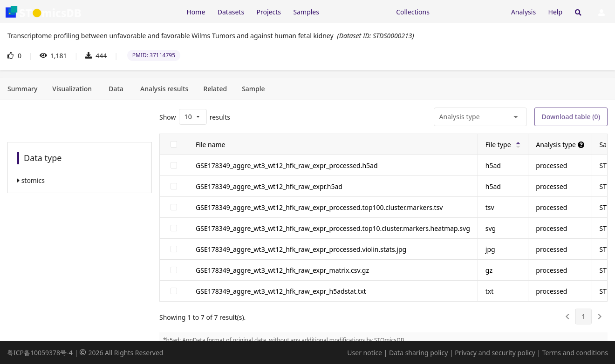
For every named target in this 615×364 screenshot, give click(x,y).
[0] (567, 317)
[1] (583, 317)
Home (196, 12)
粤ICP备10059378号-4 (40, 353)
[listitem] (80, 180)
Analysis (523, 12)
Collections (413, 12)
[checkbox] (174, 144)
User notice (365, 353)
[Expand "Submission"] (470, 11)
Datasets (231, 12)
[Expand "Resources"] (357, 11)
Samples (306, 12)
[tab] (22, 89)
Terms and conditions (575, 353)
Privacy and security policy (495, 353)
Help (556, 12)
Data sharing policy (418, 353)
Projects (269, 12)
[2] (600, 317)
